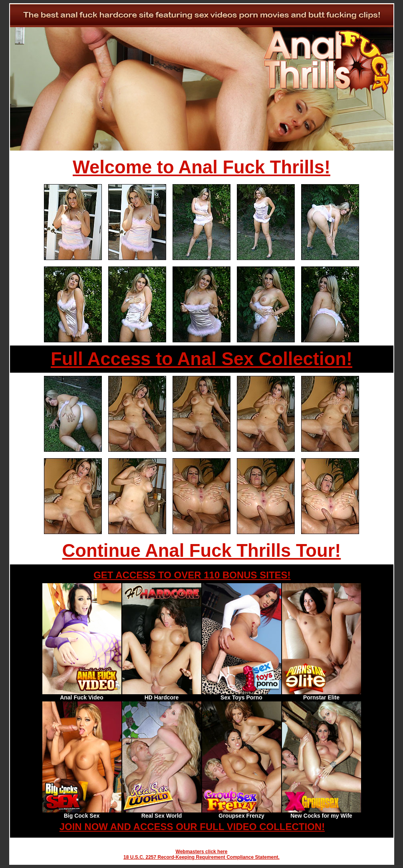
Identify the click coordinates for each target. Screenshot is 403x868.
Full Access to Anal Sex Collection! (201, 359)
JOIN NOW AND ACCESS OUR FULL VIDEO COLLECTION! (192, 827)
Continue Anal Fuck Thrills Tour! (202, 551)
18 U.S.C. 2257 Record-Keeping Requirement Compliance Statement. (201, 857)
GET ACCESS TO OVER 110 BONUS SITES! (192, 575)
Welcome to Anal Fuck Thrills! (201, 167)
